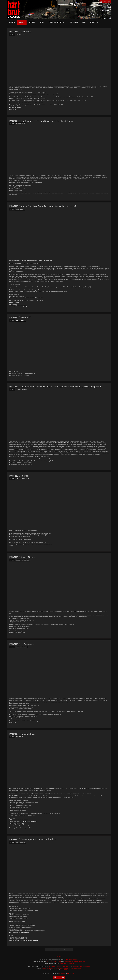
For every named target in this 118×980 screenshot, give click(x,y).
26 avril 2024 (21, 124)
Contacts (59, 956)
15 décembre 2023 (23, 479)
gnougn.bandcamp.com (25, 825)
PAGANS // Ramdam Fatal (22, 734)
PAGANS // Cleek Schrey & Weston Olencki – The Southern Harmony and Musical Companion (55, 387)
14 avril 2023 (21, 842)
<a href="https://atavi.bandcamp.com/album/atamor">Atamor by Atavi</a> (27, 586)
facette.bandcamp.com (15, 108)
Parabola (63, 973)
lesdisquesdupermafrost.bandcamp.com (27, 940)
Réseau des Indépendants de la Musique (59, 967)
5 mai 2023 (20, 737)
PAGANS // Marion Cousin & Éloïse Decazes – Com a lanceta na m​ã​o (43, 206)
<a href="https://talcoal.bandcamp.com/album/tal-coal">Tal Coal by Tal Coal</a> (27, 505)
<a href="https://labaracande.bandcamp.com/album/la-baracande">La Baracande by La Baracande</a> (27, 673)
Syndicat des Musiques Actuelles (81, 967)
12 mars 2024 (21, 320)
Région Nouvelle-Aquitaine (54, 961)
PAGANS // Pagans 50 (20, 317)
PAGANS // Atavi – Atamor (22, 557)
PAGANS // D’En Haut (20, 32)
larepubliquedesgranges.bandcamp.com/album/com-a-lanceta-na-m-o (33, 261)
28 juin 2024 (20, 34)
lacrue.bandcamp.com (21, 937)
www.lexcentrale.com (23, 820)
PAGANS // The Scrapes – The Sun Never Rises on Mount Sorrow (41, 121)
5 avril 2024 (20, 209)
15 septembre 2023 (23, 560)
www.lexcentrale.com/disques (30, 822)
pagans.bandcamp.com (21, 939)
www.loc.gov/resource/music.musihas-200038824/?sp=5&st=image (55, 443)
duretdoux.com (20, 823)
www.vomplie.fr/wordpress (16, 929)
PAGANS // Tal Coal (19, 476)
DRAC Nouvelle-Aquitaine (72, 960)
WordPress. (71, 973)
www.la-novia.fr (13, 109)
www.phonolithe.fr (27, 828)
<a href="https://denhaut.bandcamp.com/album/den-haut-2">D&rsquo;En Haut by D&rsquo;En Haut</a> (27, 60)
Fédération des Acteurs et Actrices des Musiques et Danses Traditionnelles (61, 968)
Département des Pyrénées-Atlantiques (74, 961)
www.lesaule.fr (13, 304)
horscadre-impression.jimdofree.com (19, 933)
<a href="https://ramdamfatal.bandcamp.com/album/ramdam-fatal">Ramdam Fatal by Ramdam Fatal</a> (27, 763)
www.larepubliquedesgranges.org (18, 306)
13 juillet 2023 (21, 647)
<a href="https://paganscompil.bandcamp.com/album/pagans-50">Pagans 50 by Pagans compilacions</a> (27, 346)
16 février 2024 (22, 389)
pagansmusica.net (14, 302)
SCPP (66, 970)
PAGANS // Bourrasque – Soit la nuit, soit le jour (33, 839)
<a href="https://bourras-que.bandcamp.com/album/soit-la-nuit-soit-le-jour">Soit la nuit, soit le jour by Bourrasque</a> (27, 868)
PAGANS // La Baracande (22, 644)
